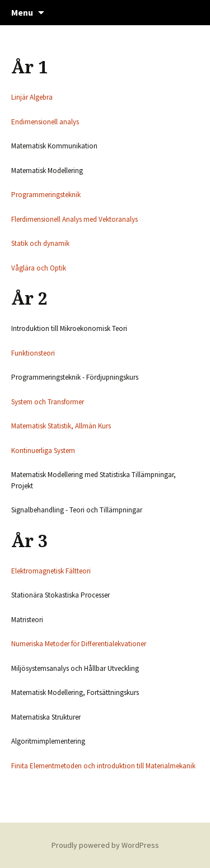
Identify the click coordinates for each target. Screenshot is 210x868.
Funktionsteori (33, 353)
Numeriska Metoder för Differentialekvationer (79, 644)
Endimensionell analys (45, 122)
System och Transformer (48, 402)
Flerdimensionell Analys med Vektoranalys (74, 219)
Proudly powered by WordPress (105, 845)
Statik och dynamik (40, 243)
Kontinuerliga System (43, 451)
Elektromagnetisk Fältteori (51, 571)
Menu (22, 12)
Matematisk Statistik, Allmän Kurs (61, 426)
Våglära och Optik (39, 268)
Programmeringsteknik (46, 195)
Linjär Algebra (32, 97)
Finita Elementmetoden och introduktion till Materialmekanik (103, 766)
